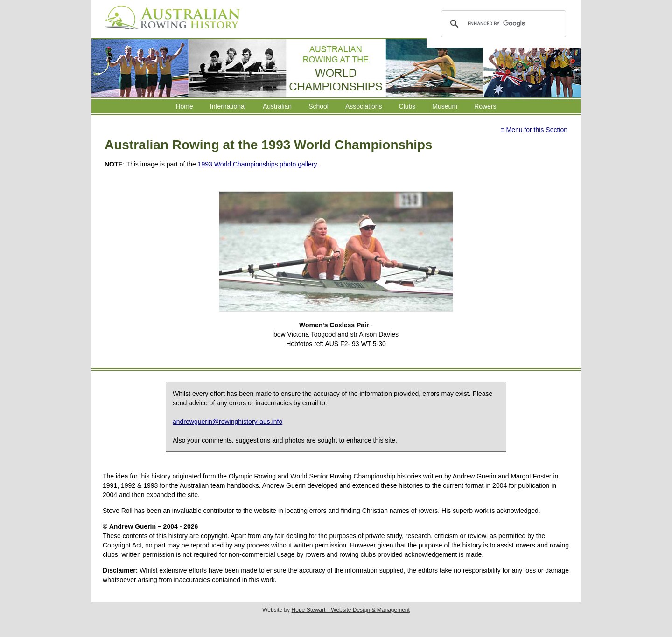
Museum (445, 106)
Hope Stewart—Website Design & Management (351, 610)
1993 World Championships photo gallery (257, 164)
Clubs (407, 106)
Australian (277, 106)
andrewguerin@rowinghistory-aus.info (227, 422)
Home (184, 106)
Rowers (485, 106)
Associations (364, 106)
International (228, 106)
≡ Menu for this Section (534, 130)
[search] (502, 24)
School (318, 106)
